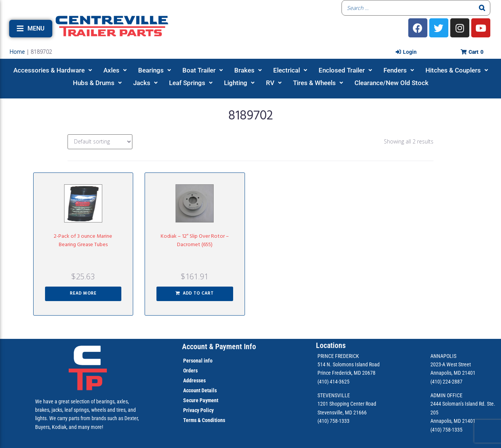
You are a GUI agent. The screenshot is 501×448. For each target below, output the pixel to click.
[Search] (482, 8)
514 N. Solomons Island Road (349, 364)
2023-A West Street (451, 364)
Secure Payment (201, 400)
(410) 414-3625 (333, 382)
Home (17, 52)
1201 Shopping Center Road (347, 404)
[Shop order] (100, 142)
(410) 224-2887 (446, 382)
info (208, 361)
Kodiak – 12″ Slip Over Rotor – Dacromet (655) (195, 241)
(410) (436, 430)
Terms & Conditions (204, 420)
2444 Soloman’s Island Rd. (458, 404)
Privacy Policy (198, 410)
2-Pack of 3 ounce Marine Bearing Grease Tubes (83, 241)
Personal (193, 361)
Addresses (194, 380)
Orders (190, 371)
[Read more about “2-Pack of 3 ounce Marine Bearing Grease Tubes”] (83, 294)
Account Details (200, 390)
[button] (31, 29)
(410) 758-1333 (333, 421)
